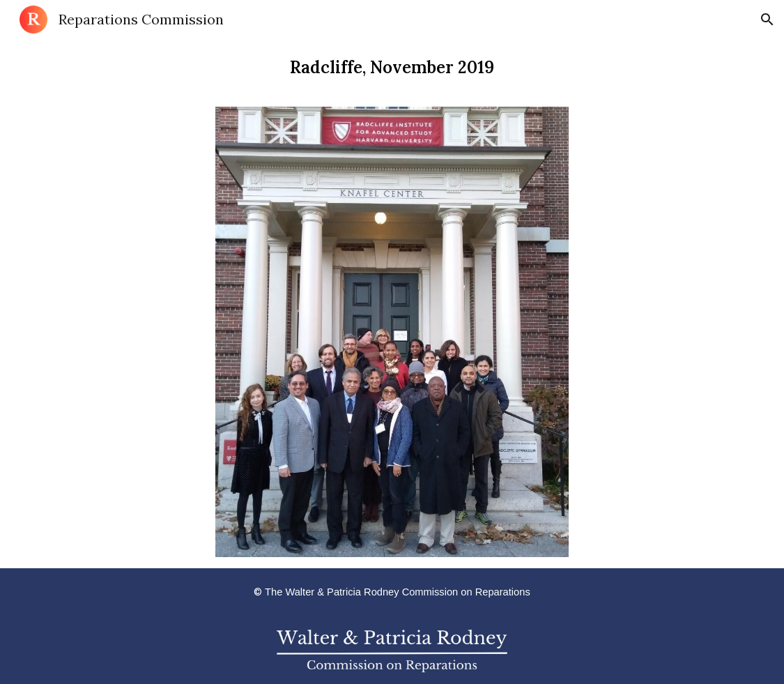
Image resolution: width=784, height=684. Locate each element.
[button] (767, 20)
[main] (392, 67)
